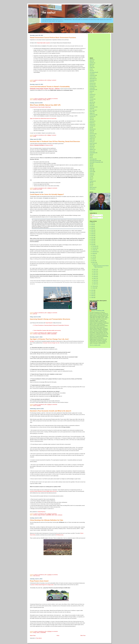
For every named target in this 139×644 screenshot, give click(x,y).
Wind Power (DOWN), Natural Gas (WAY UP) (45, 105)
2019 (92, 234)
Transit (41, 189)
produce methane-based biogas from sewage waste (42, 585)
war (90, 186)
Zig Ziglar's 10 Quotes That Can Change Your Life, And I (49, 339)
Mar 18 (95, 271)
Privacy (91, 142)
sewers (38, 632)
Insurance (92, 116)
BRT (91, 66)
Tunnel (91, 175)
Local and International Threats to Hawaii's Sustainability (50, 87)
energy (44, 100)
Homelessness (93, 107)
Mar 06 (95, 280)
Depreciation (92, 79)
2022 (92, 228)
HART (38, 189)
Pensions (92, 135)
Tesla (91, 164)
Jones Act (35, 314)
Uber (91, 178)
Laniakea (92, 126)
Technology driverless (94, 161)
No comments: (55, 99)
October (94, 250)
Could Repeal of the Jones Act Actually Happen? (47, 194)
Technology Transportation (95, 162)
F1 (90, 93)
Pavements (92, 134)
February (94, 286)
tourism (91, 168)
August (94, 253)
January (94, 288)
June (94, 257)
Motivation (39, 406)
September (95, 252)
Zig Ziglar (32, 341)
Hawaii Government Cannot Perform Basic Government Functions (53, 38)
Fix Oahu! (49, 13)
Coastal (91, 74)
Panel (91, 132)
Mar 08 (95, 277)
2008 (92, 298)
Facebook (92, 94)
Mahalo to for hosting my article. (42, 145)
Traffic (53, 515)
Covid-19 (92, 77)
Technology (92, 159)
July (93, 255)
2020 (92, 232)
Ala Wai (91, 60)
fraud (91, 101)
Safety (91, 145)
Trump (91, 173)
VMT (91, 183)
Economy (35, 100)
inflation (91, 113)
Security (91, 146)
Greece (91, 104)
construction (92, 75)
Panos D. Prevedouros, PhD (98, 311)
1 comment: (54, 80)
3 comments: (54, 514)
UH (90, 179)
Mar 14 (95, 275)
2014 (92, 243)
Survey (91, 151)
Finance (91, 96)
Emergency (40, 100)
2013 (92, 245)
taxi (90, 157)
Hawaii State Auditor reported (43, 43)
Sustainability (54, 334)
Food (91, 97)
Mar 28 (95, 264)
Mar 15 (95, 273)
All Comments (94, 218)
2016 (92, 239)
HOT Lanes (43, 515)
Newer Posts (33, 635)
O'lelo (47, 100)
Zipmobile (92, 189)
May (93, 259)
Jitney (91, 118)
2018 (92, 236)
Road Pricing (92, 143)
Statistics (92, 150)
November (95, 248)
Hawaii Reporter (49, 323)
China (34, 576)
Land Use (38, 576)
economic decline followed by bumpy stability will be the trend (43, 491)
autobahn (92, 63)
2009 (92, 296)
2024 (92, 225)
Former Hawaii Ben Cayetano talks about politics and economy (47, 330)
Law (91, 127)
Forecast (35, 189)
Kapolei (91, 123)
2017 (92, 237)
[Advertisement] (101, 45)
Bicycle (91, 64)
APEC (91, 61)
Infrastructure (44, 334)
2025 (92, 223)
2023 (92, 226)
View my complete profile (95, 345)
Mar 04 (95, 282)
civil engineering (93, 72)
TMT (91, 165)
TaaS (91, 154)
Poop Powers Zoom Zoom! (39, 581)
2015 (92, 241)
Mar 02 (95, 284)
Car (90, 69)
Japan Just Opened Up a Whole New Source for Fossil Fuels (43, 118)
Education (92, 85)
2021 (92, 230)
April (93, 261)
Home (58, 635)
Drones (91, 82)
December (95, 246)
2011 (92, 292)
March (94, 262)
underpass (60, 515)
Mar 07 (95, 278)
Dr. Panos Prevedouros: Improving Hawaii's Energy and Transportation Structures (51, 325)
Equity (91, 91)
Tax (90, 156)
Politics (49, 334)
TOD (91, 167)
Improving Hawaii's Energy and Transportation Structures (50, 319)
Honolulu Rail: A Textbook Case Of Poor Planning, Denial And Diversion (55, 141)
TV (50, 100)
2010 (92, 294)
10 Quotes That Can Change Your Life (51, 343)
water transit (92, 187)
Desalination (92, 80)
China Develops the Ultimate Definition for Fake (47, 520)
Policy (34, 81)
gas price (92, 102)
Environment (92, 90)
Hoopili (91, 109)
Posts (92, 215)
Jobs (91, 120)
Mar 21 (95, 269)
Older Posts (83, 635)
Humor (34, 406)
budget (91, 67)
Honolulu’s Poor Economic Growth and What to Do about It (51, 411)
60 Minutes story (60, 535)
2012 (92, 290)
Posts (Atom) (39, 638)
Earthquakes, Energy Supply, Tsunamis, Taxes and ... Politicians (45, 89)
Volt (91, 184)
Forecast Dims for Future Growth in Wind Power (40, 107)
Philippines (92, 137)
